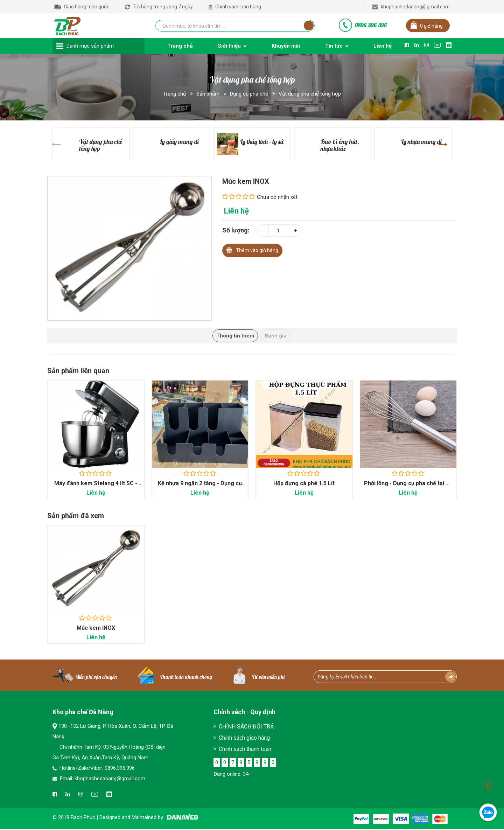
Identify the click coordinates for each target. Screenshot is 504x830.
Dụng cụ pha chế (249, 94)
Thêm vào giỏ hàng (252, 249)
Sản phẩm (208, 94)
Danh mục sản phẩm (90, 46)
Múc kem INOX (96, 629)
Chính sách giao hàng (244, 738)
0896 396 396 (371, 25)
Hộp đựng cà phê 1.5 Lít (304, 484)
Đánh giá (278, 336)
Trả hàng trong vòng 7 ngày (159, 7)
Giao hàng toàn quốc (82, 7)
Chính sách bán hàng (235, 7)
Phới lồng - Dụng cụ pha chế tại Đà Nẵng (408, 487)
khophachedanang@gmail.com (411, 7)
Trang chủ (174, 94)
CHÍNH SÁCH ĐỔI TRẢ (246, 727)
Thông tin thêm (233, 336)
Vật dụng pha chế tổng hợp (310, 94)
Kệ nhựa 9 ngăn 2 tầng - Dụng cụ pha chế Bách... (200, 487)
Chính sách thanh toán (245, 750)
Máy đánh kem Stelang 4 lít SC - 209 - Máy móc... (96, 487)
